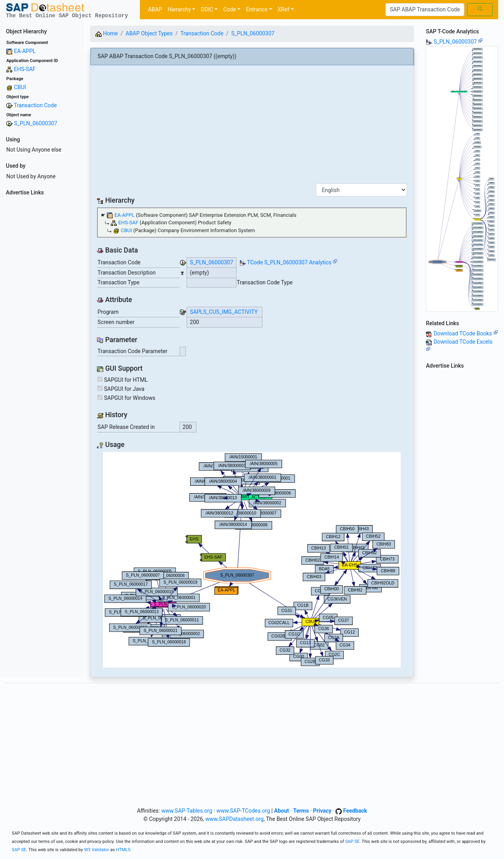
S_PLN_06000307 (35, 123)
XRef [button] (284, 9)
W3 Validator (97, 850)
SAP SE (352, 842)
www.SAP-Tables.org (187, 811)
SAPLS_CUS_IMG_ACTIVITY (224, 312)
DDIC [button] (207, 9)
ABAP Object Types (149, 33)
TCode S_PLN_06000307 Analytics (289, 262)
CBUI (20, 87)
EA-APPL (25, 51)
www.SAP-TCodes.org (243, 811)
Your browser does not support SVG (252, 560)
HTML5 (123, 850)
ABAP (155, 9)
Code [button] (229, 9)
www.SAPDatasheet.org (235, 819)
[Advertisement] (42, 317)
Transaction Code (35, 105)
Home (107, 33)
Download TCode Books (466, 333)
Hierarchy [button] (179, 9)
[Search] (425, 10)
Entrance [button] (257, 9)
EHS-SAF (25, 69)
